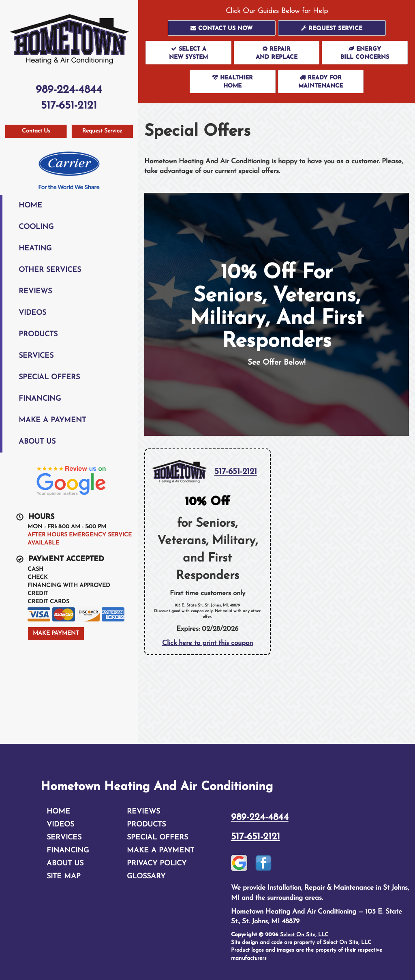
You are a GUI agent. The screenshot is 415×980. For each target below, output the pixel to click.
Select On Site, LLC (304, 935)
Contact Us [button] (36, 131)
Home (30, 206)
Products (38, 334)
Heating (35, 249)
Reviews (35, 291)
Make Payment (56, 633)
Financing (40, 399)
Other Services (50, 270)
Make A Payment (52, 420)
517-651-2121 (236, 472)
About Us (37, 442)
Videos (32, 313)
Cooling (36, 227)
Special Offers (49, 377)
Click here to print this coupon (207, 643)
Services (36, 356)
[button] (222, 28)
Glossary (146, 876)
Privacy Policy (157, 864)
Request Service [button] (102, 131)
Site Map (64, 876)
